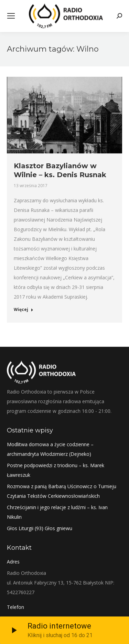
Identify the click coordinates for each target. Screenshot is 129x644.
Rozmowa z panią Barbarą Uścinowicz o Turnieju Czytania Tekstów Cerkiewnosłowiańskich (62, 491)
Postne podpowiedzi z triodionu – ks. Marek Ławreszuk (56, 470)
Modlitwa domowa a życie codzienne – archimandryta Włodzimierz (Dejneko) (50, 449)
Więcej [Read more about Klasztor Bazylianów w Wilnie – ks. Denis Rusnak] (24, 310)
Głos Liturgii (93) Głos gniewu (40, 528)
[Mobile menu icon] (11, 16)
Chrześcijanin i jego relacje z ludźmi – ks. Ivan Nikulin (57, 512)
